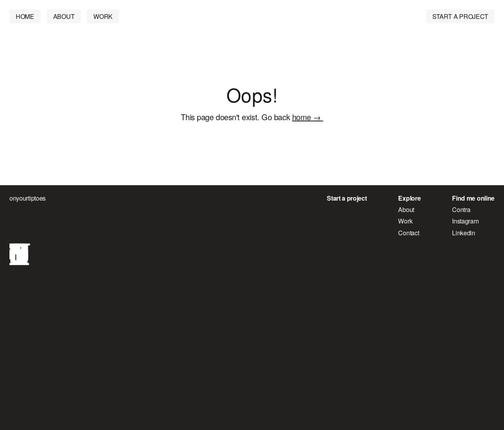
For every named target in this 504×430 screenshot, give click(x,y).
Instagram (465, 221)
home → (308, 117)
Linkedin (464, 233)
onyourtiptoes (28, 198)
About (406, 209)
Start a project (347, 198)
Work (405, 221)
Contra (461, 209)
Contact (409, 233)
